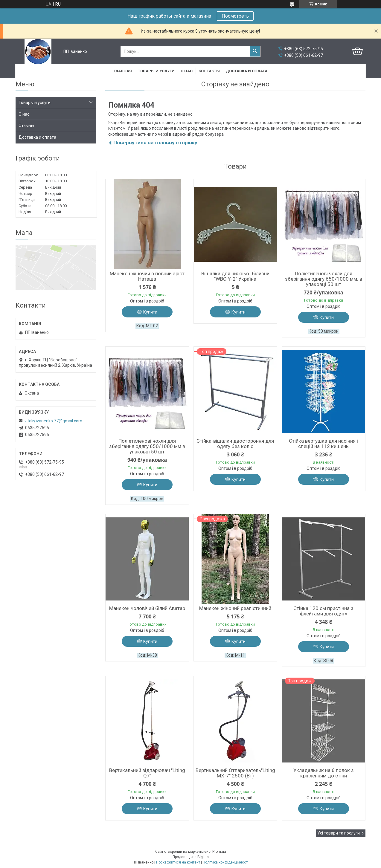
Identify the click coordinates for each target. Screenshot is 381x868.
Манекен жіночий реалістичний (235, 608)
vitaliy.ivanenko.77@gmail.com (53, 421)
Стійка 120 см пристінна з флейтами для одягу (323, 611)
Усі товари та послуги (339, 833)
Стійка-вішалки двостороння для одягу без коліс (235, 444)
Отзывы (26, 126)
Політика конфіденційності (226, 862)
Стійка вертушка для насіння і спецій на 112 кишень (323, 444)
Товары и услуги (156, 71)
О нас (187, 71)
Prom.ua (219, 852)
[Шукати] (255, 51)
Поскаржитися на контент (178, 862)
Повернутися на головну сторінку (155, 143)
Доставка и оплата (247, 71)
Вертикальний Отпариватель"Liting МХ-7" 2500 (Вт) (235, 773)
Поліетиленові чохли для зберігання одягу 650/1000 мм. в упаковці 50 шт (324, 279)
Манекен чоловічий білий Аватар (147, 608)
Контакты (209, 71)
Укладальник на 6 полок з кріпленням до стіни (324, 773)
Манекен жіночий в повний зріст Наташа (147, 276)
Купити (150, 312)
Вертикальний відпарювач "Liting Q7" (147, 773)
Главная (123, 71)
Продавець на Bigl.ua (191, 857)
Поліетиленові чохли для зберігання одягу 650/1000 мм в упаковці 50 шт (147, 446)
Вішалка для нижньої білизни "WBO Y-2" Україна (235, 276)
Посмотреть (235, 16)
